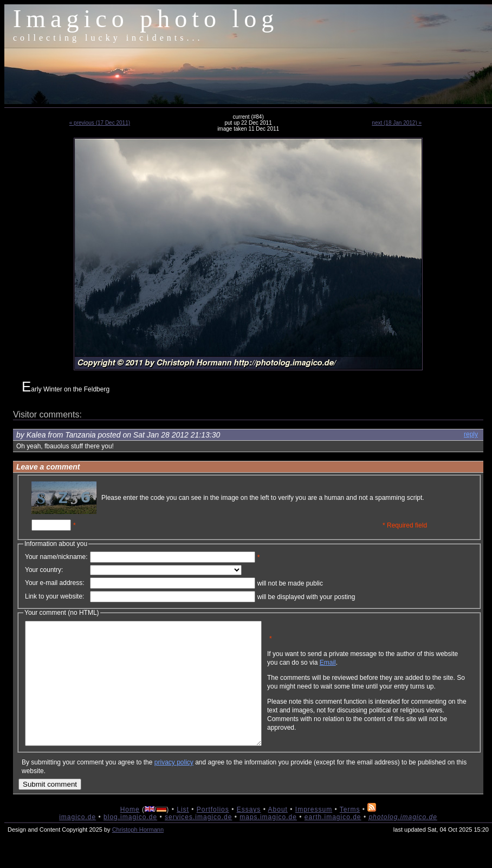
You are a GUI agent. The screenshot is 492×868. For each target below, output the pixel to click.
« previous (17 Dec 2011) (100, 123)
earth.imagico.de (333, 841)
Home (130, 834)
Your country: (44, 570)
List (183, 834)
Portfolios (213, 834)
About (278, 834)
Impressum (314, 834)
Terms (350, 834)
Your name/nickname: (56, 557)
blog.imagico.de (130, 841)
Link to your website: (54, 596)
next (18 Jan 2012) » (397, 123)
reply (471, 434)
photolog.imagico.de (403, 841)
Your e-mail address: (55, 583)
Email (380, 671)
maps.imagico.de (268, 841)
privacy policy (174, 787)
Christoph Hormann (138, 854)
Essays (249, 834)
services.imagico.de (198, 841)
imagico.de (77, 841)
